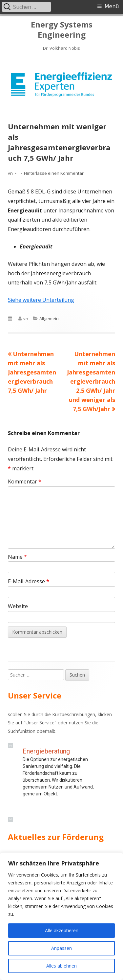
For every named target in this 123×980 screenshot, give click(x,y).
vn (10, 173)
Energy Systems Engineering (62, 30)
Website (18, 606)
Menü (112, 6)
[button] (10, 746)
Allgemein (49, 318)
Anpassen (61, 948)
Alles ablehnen (61, 966)
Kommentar (25, 481)
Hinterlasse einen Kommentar (54, 173)
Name (17, 557)
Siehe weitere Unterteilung (41, 300)
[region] (61, 84)
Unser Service (40, 723)
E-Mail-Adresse (29, 581)
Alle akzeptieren (62, 930)
